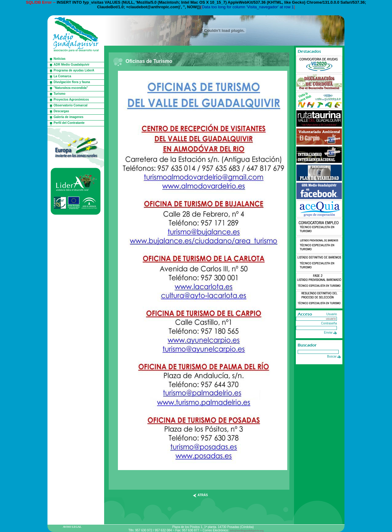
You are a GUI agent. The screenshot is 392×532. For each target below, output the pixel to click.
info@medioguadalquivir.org (247, 530)
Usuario (332, 314)
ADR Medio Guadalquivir (72, 65)
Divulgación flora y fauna (72, 82)
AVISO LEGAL (72, 527)
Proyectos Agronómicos (71, 100)
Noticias (60, 59)
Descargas (61, 111)
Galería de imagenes (68, 117)
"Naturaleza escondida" (71, 88)
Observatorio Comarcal (71, 105)
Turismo (60, 94)
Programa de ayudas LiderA (74, 70)
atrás (203, 495)
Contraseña (329, 323)
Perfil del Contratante (69, 123)
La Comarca (62, 76)
